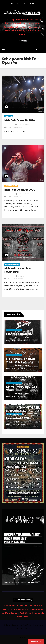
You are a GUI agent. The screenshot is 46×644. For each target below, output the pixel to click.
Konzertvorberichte (12, 265)
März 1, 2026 (23, 422)
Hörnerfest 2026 (17, 418)
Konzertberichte (11, 186)
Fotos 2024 (9, 116)
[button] (37, 50)
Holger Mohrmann (14, 279)
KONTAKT (32, 3)
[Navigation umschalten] (42, 50)
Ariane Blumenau (13, 127)
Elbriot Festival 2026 (20, 334)
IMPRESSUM (21, 3)
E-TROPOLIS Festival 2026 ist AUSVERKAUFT (23, 360)
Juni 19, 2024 (23, 124)
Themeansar (26, 628)
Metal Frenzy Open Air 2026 (22, 389)
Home (23, 637)
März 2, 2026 (23, 394)
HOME (11, 3)
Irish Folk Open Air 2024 (20, 120)
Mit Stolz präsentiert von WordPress (17, 625)
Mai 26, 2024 (23, 276)
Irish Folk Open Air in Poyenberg (18, 270)
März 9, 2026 (23, 365)
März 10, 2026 (23, 337)
